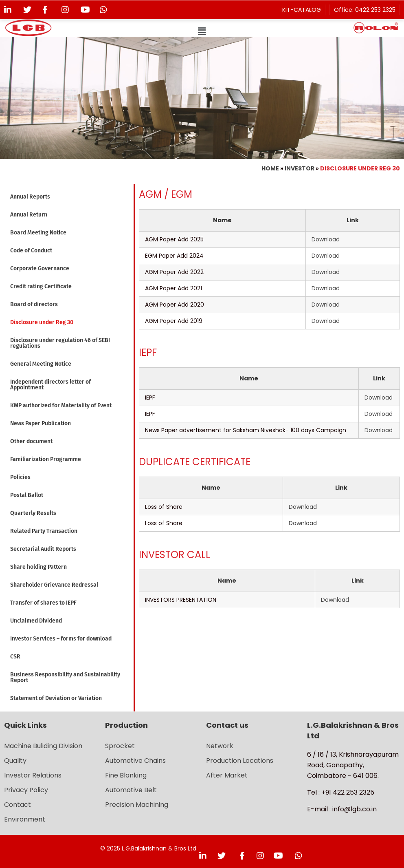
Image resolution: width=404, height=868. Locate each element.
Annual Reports (30, 197)
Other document (31, 441)
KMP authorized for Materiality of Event (61, 405)
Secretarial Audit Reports (43, 549)
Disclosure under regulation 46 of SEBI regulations (60, 343)
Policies (20, 477)
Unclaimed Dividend (36, 621)
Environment (25, 819)
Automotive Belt (131, 790)
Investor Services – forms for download (61, 639)
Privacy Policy (26, 790)
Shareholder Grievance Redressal (54, 585)
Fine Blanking (126, 775)
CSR (15, 657)
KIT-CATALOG (302, 10)
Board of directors (34, 304)
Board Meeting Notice (38, 233)
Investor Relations (33, 775)
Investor (300, 168)
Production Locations (240, 761)
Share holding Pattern (38, 567)
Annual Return (29, 215)
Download (326, 239)
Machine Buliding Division (43, 746)
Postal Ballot (27, 495)
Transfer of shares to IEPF (43, 603)
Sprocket (120, 746)
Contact (18, 805)
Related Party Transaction (44, 531)
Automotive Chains (135, 761)
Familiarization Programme (46, 459)
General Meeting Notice (41, 364)
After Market (227, 775)
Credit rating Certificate (41, 286)
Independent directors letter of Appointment (50, 385)
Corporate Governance (40, 268)
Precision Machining (137, 805)
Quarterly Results (33, 513)
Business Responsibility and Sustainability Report (65, 677)
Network (220, 746)
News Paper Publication (41, 423)
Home (270, 168)
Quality (15, 761)
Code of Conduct (31, 251)
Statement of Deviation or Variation (56, 698)
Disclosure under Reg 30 (42, 322)
